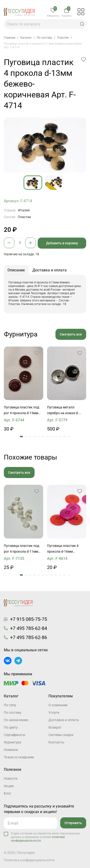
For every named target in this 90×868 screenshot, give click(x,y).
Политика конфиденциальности (29, 860)
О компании (58, 705)
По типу (10, 705)
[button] (82, 24)
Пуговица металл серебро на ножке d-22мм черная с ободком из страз (66, 411)
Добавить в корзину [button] (62, 243)
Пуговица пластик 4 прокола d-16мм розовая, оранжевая (63, 549)
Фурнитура (12, 742)
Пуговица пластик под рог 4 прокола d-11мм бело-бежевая (21, 549)
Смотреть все (71, 334)
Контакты (56, 742)
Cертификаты (15, 735)
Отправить (73, 823)
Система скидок (61, 735)
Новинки (11, 750)
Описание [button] (16, 270)
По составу (13, 712)
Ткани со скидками (19, 757)
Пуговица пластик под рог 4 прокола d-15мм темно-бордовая (21, 411)
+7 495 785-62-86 (29, 637)
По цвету (11, 727)
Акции (9, 786)
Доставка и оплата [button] (50, 270)
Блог (8, 793)
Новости (11, 778)
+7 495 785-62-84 (29, 628)
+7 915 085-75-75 (29, 619)
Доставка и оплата (64, 720)
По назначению (16, 720)
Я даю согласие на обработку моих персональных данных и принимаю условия (45, 837)
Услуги (54, 712)
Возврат (55, 727)
